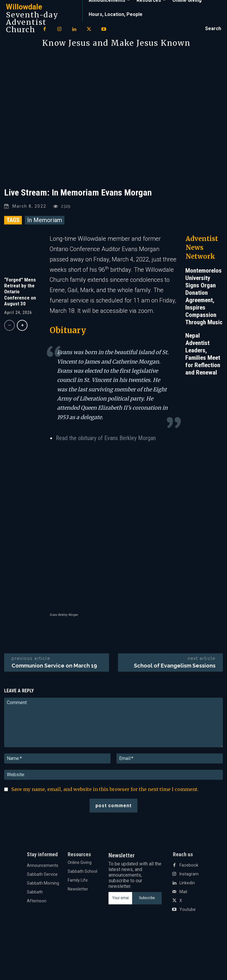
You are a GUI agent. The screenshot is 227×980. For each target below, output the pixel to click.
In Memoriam (45, 220)
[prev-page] (9, 325)
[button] (213, 29)
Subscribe (147, 898)
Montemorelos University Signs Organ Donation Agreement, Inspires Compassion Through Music (204, 296)
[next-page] (22, 325)
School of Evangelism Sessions (175, 666)
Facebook (188, 865)
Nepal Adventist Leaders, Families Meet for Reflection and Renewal (203, 354)
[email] (120, 898)
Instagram (189, 874)
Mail (183, 892)
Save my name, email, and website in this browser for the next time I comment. (105, 789)
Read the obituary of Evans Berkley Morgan (106, 438)
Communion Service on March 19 (54, 666)
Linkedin (187, 883)
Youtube (187, 909)
